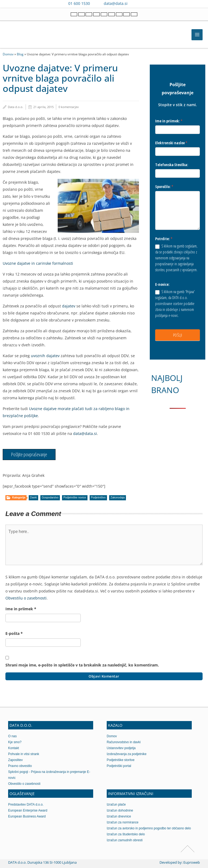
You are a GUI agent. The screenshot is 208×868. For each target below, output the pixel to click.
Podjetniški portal (119, 766)
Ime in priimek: (169, 121)
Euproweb (192, 862)
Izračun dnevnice (119, 816)
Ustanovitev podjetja (121, 748)
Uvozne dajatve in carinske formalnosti (38, 263)
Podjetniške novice (75, 497)
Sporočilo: (164, 187)
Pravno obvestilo (20, 766)
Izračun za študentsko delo (126, 834)
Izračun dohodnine (120, 810)
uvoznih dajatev (45, 356)
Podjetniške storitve (121, 760)
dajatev (69, 306)
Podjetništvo (98, 497)
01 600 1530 (79, 3)
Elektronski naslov (171, 143)
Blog (20, 54)
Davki (33, 497)
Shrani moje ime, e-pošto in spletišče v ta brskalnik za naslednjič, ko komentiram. (82, 665)
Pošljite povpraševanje (29, 454)
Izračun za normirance (123, 822)
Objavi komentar (104, 676)
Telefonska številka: (172, 165)
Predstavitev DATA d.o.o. (26, 805)
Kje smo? (15, 742)
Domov (8, 54)
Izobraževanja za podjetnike (127, 754)
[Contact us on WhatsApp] (145, 3)
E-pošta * (14, 633)
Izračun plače (116, 805)
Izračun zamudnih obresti (125, 840)
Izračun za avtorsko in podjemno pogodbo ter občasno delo (149, 828)
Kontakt (14, 748)
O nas (12, 736)
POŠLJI (178, 335)
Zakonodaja (118, 497)
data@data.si (116, 3)
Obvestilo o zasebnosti (24, 784)
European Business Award (27, 816)
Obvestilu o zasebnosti (26, 598)
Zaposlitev (15, 760)
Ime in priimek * (21, 609)
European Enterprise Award (28, 810)
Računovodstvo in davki (124, 742)
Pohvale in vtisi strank (24, 754)
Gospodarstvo (50, 497)
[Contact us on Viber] (137, 3)
